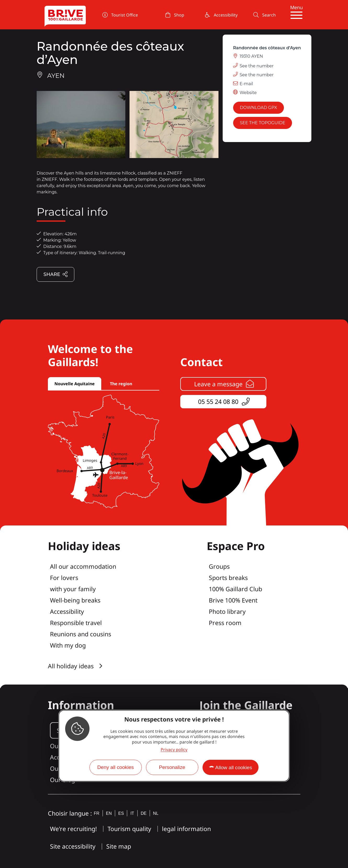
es (121, 813)
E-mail (246, 84)
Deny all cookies (116, 767)
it (132, 813)
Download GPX (259, 108)
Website (248, 93)
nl (156, 813)
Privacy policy (174, 750)
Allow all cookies (234, 767)
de (144, 813)
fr (97, 813)
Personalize (172, 767)
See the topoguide (263, 123)
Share (56, 275)
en (109, 813)
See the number (257, 66)
